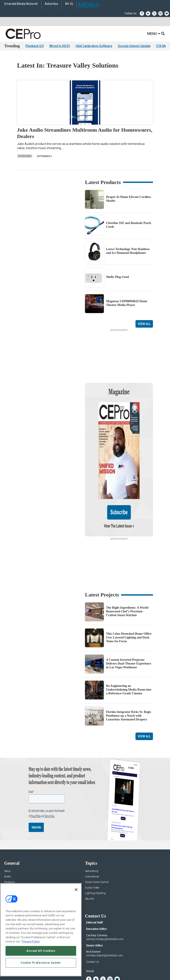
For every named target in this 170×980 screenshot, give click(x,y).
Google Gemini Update (134, 46)
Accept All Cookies (41, 951)
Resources (10, 851)
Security (90, 856)
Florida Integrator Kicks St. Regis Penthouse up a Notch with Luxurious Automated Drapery (128, 673)
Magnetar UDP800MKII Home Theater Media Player (127, 303)
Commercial (92, 834)
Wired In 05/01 (60, 46)
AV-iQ (69, 4)
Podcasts (10, 862)
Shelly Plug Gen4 (117, 277)
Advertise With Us (15, 881)
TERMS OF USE (83, 966)
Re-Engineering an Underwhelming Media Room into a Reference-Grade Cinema (129, 647)
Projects (9, 845)
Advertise (51, 4)
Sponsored (25, 156)
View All (144, 324)
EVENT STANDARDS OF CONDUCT (110, 963)
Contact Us (93, 919)
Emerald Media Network (21, 4)
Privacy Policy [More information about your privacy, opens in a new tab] (31, 941)
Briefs (8, 834)
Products (10, 840)
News (8, 829)
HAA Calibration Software (94, 46)
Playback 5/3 (35, 46)
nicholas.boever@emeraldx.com (104, 913)
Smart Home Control (97, 840)
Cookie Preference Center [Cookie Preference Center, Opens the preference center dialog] (41, 963)
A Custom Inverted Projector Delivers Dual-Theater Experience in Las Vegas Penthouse (128, 621)
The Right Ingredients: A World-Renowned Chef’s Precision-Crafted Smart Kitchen (128, 569)
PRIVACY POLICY (104, 966)
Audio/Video (92, 845)
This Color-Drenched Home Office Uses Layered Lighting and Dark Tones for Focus (129, 595)
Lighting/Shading (95, 851)
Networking (92, 829)
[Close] (76, 890)
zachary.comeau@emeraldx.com (105, 896)
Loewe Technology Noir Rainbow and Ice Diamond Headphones (128, 251)
